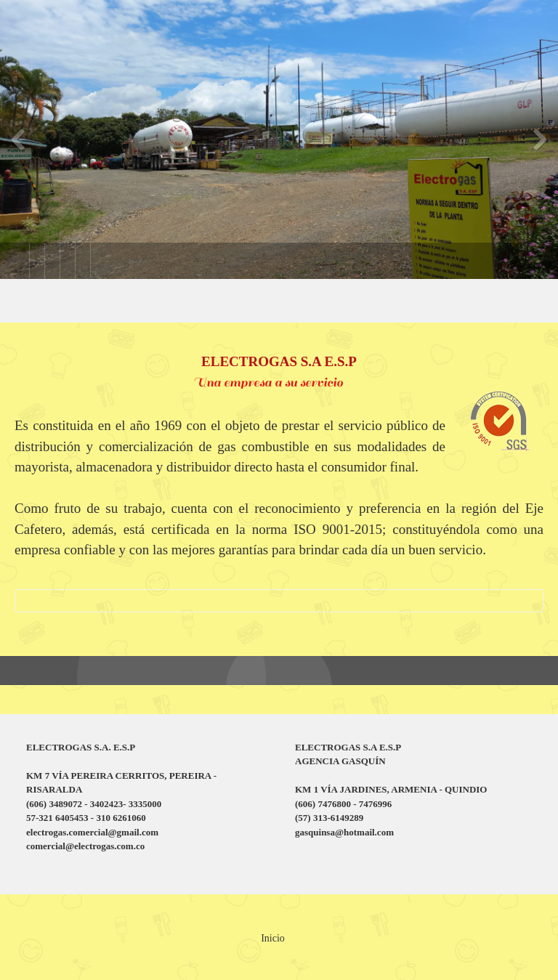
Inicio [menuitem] (273, 938)
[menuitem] (22, 261)
